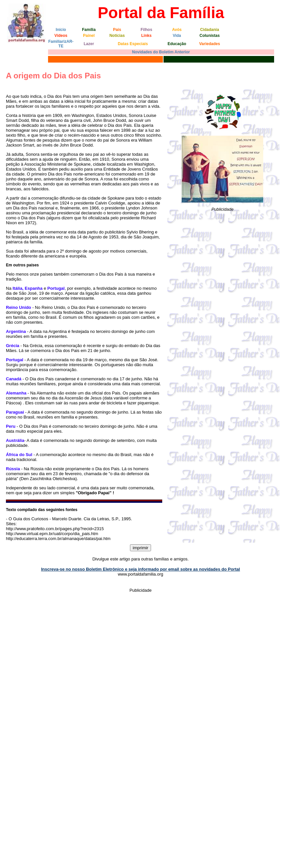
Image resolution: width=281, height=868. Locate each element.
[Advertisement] (222, 263)
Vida (177, 36)
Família (89, 30)
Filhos (146, 30)
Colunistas (209, 36)
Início (61, 30)
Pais (117, 30)
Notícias (117, 36)
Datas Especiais (133, 44)
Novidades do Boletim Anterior (161, 52)
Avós (177, 30)
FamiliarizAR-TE (61, 44)
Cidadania (209, 30)
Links (146, 36)
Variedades (209, 44)
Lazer (89, 44)
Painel (89, 36)
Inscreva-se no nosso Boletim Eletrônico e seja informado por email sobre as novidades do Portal (141, 569)
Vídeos (61, 36)
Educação (177, 44)
